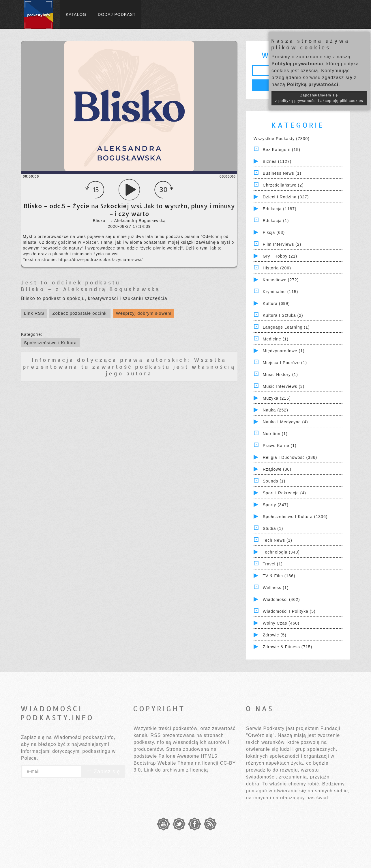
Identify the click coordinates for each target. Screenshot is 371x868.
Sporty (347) (276, 505)
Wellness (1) (276, 588)
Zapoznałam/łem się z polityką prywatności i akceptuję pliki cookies (319, 98)
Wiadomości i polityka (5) (289, 611)
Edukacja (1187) (280, 209)
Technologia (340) (281, 552)
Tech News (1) (278, 540)
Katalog (76, 14)
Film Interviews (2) (282, 244)
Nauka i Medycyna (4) (285, 422)
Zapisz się (103, 772)
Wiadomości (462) (281, 599)
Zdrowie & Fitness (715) (288, 647)
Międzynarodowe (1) (284, 351)
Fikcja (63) (274, 232)
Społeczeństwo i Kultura (50, 343)
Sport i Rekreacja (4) (284, 493)
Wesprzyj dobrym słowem (144, 313)
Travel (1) (273, 564)
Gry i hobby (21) (280, 256)
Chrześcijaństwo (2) (283, 185)
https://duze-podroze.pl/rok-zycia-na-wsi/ (101, 260)
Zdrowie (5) (275, 635)
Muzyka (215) (277, 398)
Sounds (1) (274, 481)
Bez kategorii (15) (282, 150)
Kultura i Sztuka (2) (283, 315)
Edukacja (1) (276, 221)
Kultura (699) (276, 303)
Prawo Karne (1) (280, 446)
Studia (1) (273, 528)
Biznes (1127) (277, 161)
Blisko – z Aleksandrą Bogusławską (90, 289)
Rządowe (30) (277, 469)
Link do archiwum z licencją (176, 770)
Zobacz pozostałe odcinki (80, 313)
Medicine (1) (276, 339)
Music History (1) (280, 375)
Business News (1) (282, 173)
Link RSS (34, 313)
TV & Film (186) (279, 576)
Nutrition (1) (275, 434)
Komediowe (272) (281, 280)
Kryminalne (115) (281, 292)
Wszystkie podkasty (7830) (282, 139)
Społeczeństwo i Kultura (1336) (295, 517)
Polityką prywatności (297, 64)
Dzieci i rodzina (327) (286, 197)
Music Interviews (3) (284, 386)
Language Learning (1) (286, 327)
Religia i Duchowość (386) (290, 457)
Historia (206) (277, 268)
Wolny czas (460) (281, 623)
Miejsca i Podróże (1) (285, 363)
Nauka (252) (276, 410)
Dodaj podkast (117, 14)
